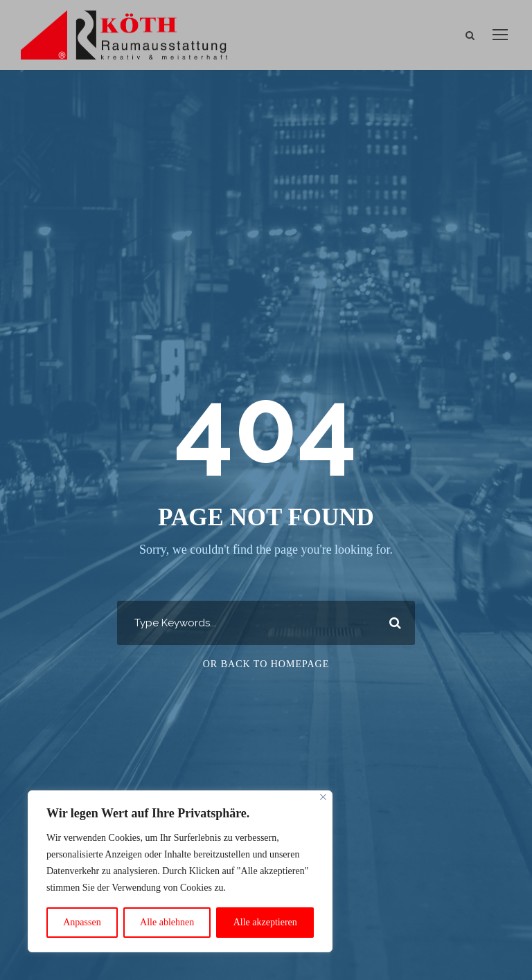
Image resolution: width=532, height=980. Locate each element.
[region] (180, 871)
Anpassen (82, 922)
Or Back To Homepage (266, 664)
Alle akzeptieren (265, 922)
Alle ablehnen (167, 922)
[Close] (323, 797)
